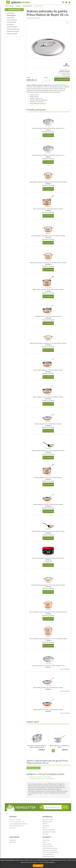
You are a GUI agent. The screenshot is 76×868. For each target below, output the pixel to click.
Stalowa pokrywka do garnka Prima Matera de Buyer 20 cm (48, 666)
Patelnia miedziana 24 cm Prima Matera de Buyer (48, 424)
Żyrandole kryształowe (50, 850)
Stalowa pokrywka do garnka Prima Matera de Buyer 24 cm (48, 155)
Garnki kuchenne (27, 6)
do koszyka (50, 135)
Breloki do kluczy (48, 846)
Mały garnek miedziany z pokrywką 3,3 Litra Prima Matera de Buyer (48, 263)
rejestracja (13, 842)
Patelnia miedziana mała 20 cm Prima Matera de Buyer (48, 504)
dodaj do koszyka (63, 79)
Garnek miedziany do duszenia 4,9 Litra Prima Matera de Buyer (48, 585)
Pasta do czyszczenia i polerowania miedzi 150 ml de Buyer (48, 558)
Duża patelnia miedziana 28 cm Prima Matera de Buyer (48, 688)
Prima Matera (48, 777)
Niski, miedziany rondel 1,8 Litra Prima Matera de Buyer (48, 397)
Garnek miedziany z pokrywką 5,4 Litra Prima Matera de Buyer (48, 236)
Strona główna (9, 6)
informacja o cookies (49, 832)
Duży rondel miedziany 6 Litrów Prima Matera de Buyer (48, 209)
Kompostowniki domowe (50, 848)
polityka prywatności (49, 830)
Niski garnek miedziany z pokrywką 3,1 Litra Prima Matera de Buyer (48, 343)
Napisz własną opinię (34, 768)
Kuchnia (18, 6)
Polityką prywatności (56, 860)
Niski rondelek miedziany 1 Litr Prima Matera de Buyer (48, 370)
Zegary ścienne (47, 844)
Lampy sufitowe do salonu (50, 852)
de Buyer (40, 777)
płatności (45, 834)
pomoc (45, 828)
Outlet (45, 842)
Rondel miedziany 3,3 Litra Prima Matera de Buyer (48, 478)
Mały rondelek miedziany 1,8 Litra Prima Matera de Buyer (48, 289)
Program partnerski (49, 856)
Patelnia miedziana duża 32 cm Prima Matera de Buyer (48, 710)
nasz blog (12, 828)
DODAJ (65, 807)
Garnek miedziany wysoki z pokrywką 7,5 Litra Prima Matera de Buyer (48, 612)
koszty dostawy (47, 822)
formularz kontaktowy (17, 826)
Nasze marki (33, 777)
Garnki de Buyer (39, 6)
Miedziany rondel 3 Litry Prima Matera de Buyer (48, 316)
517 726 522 (18, 820)
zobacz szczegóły (66, 76)
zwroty (45, 824)
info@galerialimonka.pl (20, 824)
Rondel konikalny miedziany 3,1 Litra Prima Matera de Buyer (48, 531)
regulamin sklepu (48, 820)
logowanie (13, 840)
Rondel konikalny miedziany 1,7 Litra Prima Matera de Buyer (48, 451)
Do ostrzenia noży (48, 854)
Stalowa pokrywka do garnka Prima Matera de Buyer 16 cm (48, 128)
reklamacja (46, 826)
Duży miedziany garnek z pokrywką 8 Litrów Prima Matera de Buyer (48, 182)
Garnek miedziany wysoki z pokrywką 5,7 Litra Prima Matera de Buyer (48, 639)
